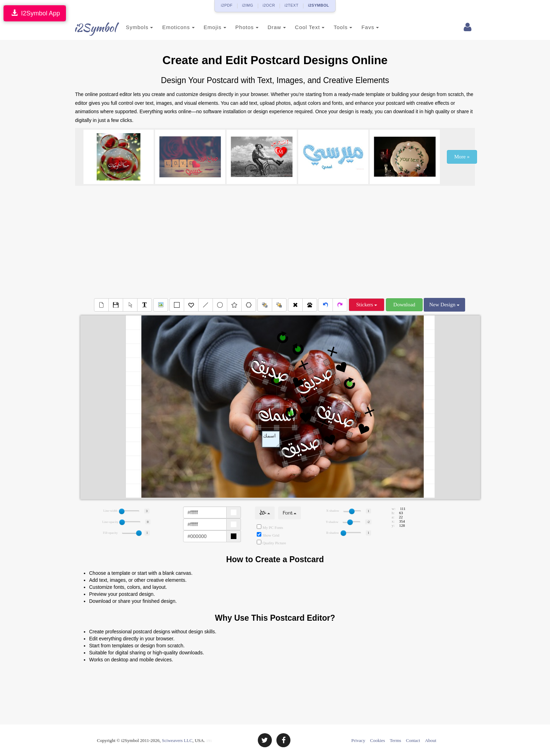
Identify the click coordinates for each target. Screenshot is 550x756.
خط (265, 513)
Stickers (367, 305)
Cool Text (302, 27)
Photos (239, 27)
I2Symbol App (35, 13)
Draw (269, 27)
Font (290, 513)
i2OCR (269, 5)
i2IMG (248, 5)
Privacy (358, 740)
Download (404, 305)
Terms (395, 740)
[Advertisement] (275, 242)
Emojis (207, 27)
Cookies (378, 740)
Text (271, 439)
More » (462, 157)
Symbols (132, 27)
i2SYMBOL (318, 5)
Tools (336, 27)
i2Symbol (89, 28)
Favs (363, 27)
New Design (444, 305)
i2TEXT (291, 5)
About (431, 740)
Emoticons (171, 27)
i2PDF (227, 5)
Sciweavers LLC (177, 740)
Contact (413, 740)
